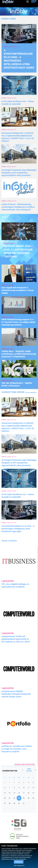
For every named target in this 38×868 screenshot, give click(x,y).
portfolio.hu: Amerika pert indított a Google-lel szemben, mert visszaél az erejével (17, 749)
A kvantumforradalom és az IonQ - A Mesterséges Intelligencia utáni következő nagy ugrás (18, 529)
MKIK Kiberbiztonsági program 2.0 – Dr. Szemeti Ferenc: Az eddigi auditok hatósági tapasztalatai (18, 322)
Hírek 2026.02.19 (9, 201)
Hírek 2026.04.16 (11, 47)
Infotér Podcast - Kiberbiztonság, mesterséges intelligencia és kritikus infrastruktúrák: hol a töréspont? (18, 207)
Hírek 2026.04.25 (9, 98)
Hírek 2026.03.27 (9, 167)
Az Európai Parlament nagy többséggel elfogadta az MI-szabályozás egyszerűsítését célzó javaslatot (19, 173)
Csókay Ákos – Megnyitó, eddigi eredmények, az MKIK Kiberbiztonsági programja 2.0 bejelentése (19, 354)
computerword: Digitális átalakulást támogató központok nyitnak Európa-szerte (16, 694)
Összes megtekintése (31, 393)
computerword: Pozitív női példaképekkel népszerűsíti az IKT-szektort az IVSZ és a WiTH (16, 639)
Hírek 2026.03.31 (9, 130)
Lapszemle (8, 581)
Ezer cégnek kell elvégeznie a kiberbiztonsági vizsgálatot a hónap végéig (18, 290)
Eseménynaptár (10, 771)
